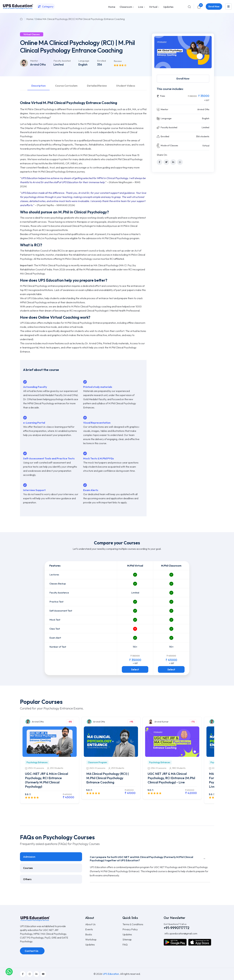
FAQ (125, 945)
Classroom (126, 7)
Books (89, 934)
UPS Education (111, 974)
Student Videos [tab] (126, 86)
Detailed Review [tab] (97, 86)
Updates (168, 7)
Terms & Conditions (133, 924)
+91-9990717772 (176, 928)
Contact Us (32, 951)
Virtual (153, 7)
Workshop (91, 939)
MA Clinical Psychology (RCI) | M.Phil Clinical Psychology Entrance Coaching (107, 778)
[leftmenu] (228, 6)
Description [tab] (38, 86)
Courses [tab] (28, 868)
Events (89, 929)
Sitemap (127, 939)
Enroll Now (214, 6)
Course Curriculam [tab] (66, 86)
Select (135, 669)
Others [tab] (27, 879)
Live (141, 7)
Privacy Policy (130, 929)
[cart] (199, 6)
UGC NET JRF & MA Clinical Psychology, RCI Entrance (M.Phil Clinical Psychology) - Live (171, 778)
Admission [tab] (29, 857)
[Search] (189, 6)
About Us (90, 924)
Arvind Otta (38, 65)
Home (112, 7)
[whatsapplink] (9, 971)
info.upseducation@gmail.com (181, 933)
